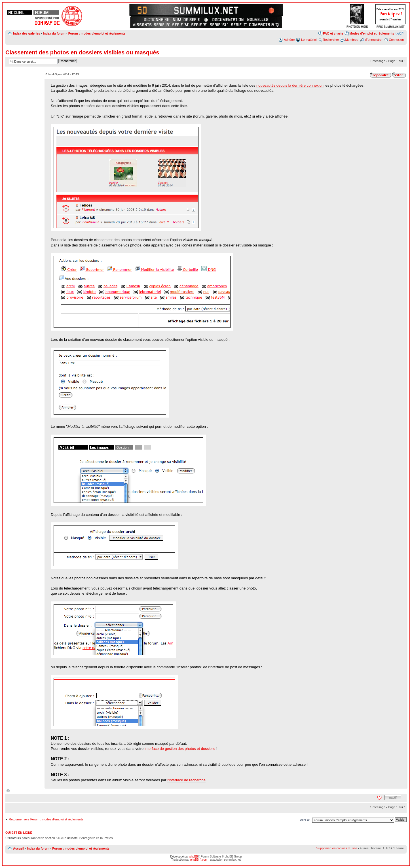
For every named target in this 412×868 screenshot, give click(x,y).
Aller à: (305, 820)
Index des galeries (27, 33)
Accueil (19, 848)
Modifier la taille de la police (400, 33)
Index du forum (54, 33)
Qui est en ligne (19, 833)
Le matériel (309, 40)
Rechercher (331, 40)
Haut (8, 791)
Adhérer (289, 40)
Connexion (396, 40)
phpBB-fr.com (199, 860)
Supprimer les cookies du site (337, 848)
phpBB (194, 857)
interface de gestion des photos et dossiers (180, 749)
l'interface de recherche (186, 780)
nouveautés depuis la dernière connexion (290, 85)
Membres (352, 40)
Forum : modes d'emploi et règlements (97, 33)
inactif (393, 797)
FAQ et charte (333, 33)
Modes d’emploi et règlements (372, 33)
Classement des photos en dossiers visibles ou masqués (82, 52)
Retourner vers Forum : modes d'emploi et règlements (46, 819)
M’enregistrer (373, 40)
